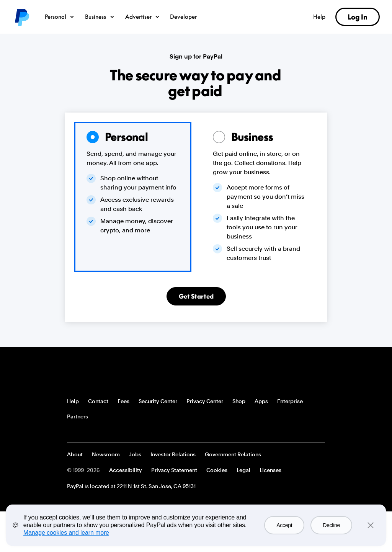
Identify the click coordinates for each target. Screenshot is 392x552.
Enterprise (290, 401)
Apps (261, 401)
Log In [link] (358, 17)
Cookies (217, 470)
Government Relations (233, 454)
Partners (78, 416)
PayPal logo (21, 17)
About (75, 454)
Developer (183, 16)
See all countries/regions (73, 432)
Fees (123, 401)
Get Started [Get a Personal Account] (196, 296)
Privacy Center (205, 401)
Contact (98, 401)
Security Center (158, 401)
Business (100, 16)
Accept (284, 525)
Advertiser (143, 16)
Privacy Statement (174, 470)
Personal (60, 16)
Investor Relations (173, 454)
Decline (331, 525)
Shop (239, 401)
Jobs (135, 454)
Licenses (270, 470)
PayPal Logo (95, 372)
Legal (243, 470)
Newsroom (106, 454)
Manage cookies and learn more (66, 533)
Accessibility (126, 470)
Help (319, 16)
